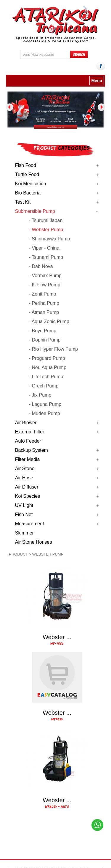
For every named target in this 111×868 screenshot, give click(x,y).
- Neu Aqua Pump (48, 367)
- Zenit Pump (43, 294)
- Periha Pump (44, 303)
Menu (97, 81)
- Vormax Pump (45, 276)
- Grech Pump (44, 386)
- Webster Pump (46, 230)
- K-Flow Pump (45, 285)
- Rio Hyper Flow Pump (53, 349)
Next (101, 107)
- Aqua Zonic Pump (49, 321)
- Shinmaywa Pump (50, 239)
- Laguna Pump (45, 404)
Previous (10, 107)
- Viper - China (44, 248)
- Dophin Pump (45, 340)
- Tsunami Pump (46, 257)
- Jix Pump (40, 395)
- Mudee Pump (45, 413)
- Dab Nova (41, 266)
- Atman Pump (44, 312)
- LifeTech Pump (46, 377)
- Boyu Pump (43, 331)
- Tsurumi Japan (46, 220)
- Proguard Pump (47, 358)
